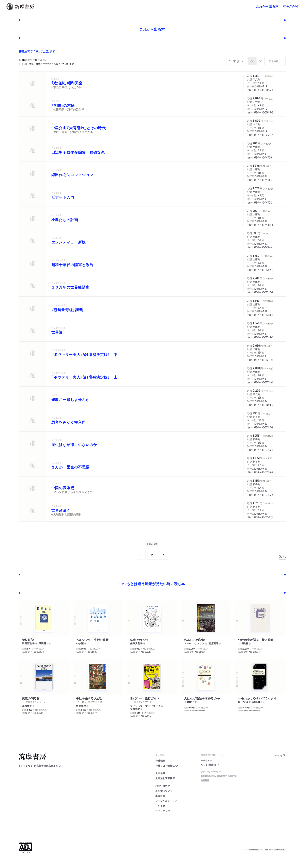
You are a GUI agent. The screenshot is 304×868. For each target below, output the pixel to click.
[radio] (252, 61)
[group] (256, 61)
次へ (282, 556)
